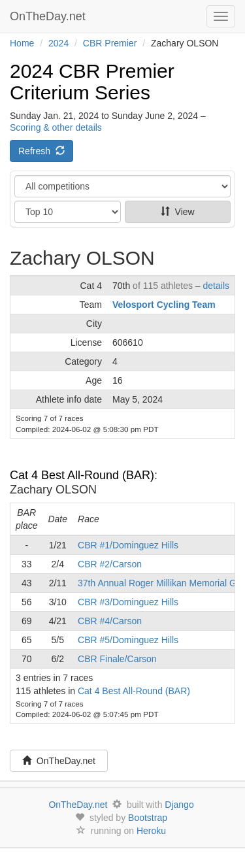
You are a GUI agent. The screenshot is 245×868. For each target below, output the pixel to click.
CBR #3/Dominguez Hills (128, 602)
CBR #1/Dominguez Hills (128, 545)
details (216, 286)
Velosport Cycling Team (164, 305)
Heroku (151, 831)
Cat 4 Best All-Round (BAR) (82, 475)
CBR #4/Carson (110, 621)
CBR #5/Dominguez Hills (128, 640)
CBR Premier (110, 43)
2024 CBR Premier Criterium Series (92, 82)
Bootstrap (148, 818)
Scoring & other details (56, 127)
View (178, 212)
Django (179, 805)
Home (22, 43)
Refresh (41, 151)
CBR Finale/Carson (117, 659)
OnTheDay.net (49, 16)
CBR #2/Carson (110, 564)
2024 (58, 43)
